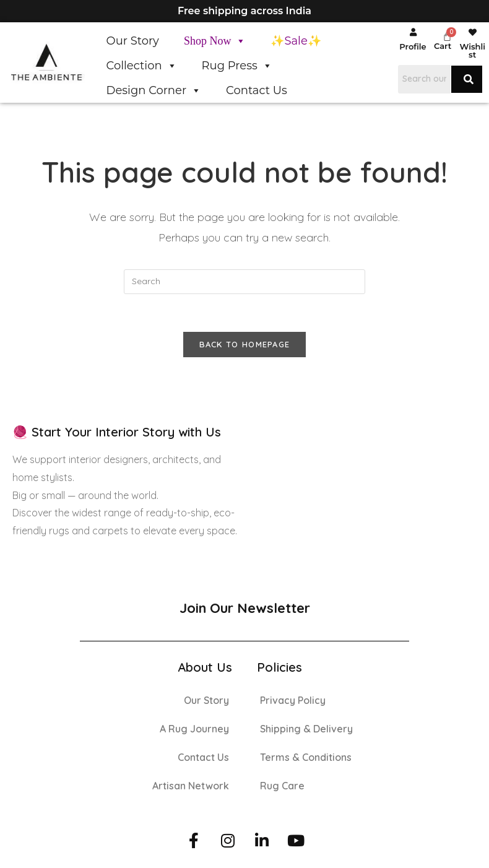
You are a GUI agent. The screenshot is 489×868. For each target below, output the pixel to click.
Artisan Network (191, 786)
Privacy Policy (293, 700)
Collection (142, 66)
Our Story (133, 41)
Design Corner (154, 90)
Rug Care (282, 786)
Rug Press (237, 66)
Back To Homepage (245, 344)
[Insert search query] (244, 282)
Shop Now (215, 41)
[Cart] (447, 36)
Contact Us (257, 90)
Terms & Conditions (306, 757)
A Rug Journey (194, 729)
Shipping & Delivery (306, 729)
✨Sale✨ (296, 41)
